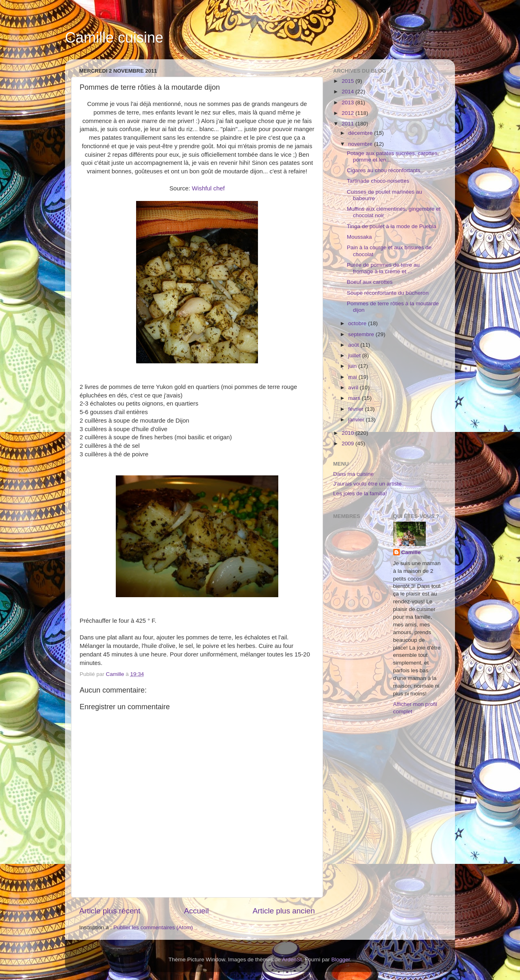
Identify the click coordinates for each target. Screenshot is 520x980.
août (354, 345)
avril (354, 387)
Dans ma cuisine (353, 474)
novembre (361, 144)
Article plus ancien (284, 911)
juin (353, 366)
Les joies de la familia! (360, 493)
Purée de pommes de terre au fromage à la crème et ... (383, 268)
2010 (349, 433)
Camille (411, 552)
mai (353, 377)
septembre (362, 334)
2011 (349, 124)
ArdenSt (292, 959)
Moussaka (360, 237)
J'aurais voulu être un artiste (367, 484)
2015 (349, 81)
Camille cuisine (114, 38)
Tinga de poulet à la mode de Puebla (392, 226)
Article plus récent (110, 911)
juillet (355, 355)
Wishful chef (208, 188)
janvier (357, 420)
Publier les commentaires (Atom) (153, 927)
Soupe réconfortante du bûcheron (388, 293)
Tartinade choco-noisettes (378, 181)
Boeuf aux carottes (370, 282)
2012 (349, 113)
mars (355, 398)
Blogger (341, 959)
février (356, 409)
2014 (349, 92)
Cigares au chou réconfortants (384, 170)
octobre (358, 323)
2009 (349, 444)
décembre (361, 133)
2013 (349, 103)
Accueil (196, 911)
